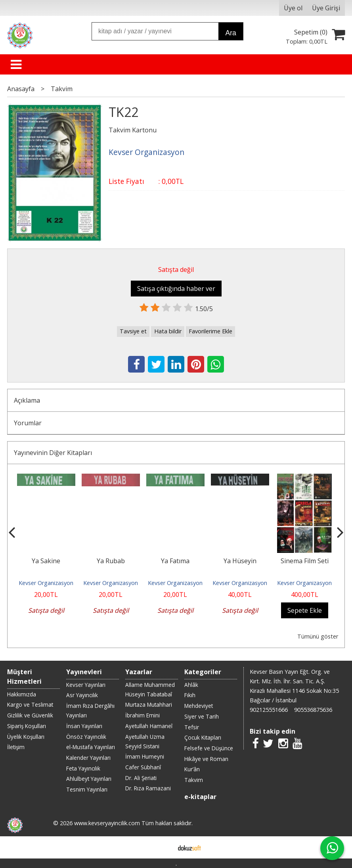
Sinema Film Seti (305, 561)
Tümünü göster (318, 636)
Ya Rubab (111, 561)
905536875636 (313, 710)
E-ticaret (164, 847)
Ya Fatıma (175, 561)
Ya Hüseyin (240, 561)
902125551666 (269, 710)
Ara (231, 33)
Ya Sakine (46, 561)
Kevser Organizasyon (46, 583)
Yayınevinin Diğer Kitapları (53, 453)
